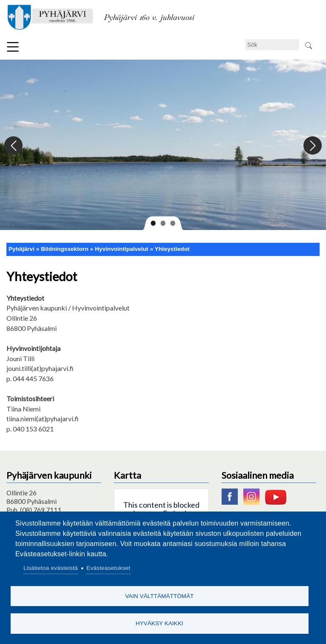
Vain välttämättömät (159, 595)
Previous (14, 146)
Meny (13, 47)
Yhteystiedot (172, 249)
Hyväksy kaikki (159, 623)
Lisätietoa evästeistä (50, 567)
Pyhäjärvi (22, 249)
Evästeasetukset (108, 567)
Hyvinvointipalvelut (122, 249)
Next (312, 146)
